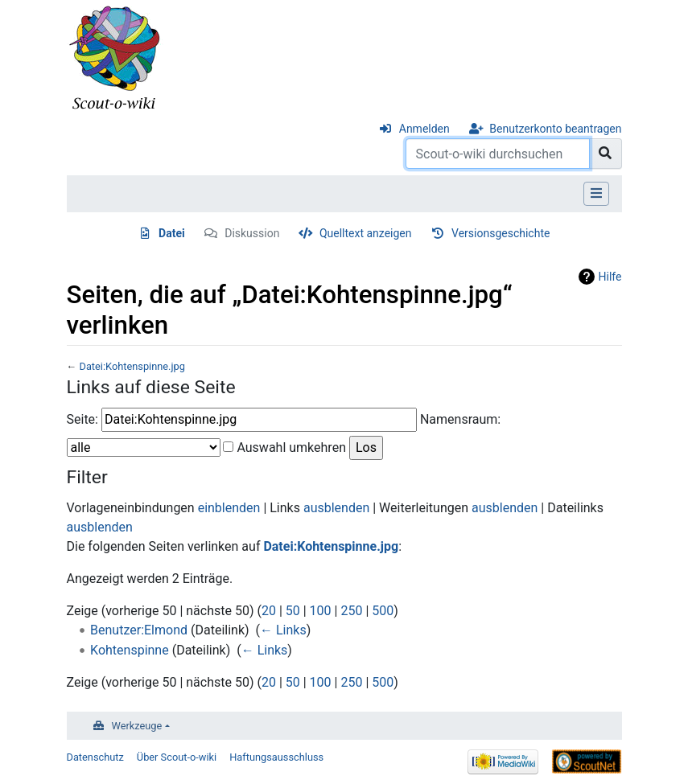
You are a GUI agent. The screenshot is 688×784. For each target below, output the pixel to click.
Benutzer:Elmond (139, 630)
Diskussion (252, 233)
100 (321, 611)
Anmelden (424, 129)
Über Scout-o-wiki (177, 757)
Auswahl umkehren (291, 447)
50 (293, 611)
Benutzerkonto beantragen (555, 129)
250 (351, 611)
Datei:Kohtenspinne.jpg (132, 366)
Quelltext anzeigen (366, 233)
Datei (172, 233)
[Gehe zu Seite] (606, 154)
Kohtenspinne (130, 650)
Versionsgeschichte (501, 233)
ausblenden (336, 508)
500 (383, 611)
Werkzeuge (137, 726)
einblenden (229, 508)
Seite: (82, 419)
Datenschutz (95, 757)
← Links (283, 630)
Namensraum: (460, 419)
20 (269, 611)
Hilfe (610, 277)
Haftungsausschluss (276, 757)
